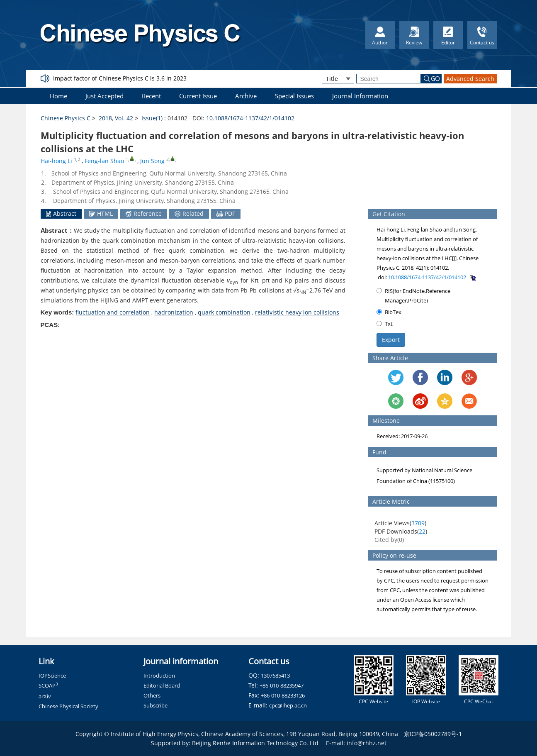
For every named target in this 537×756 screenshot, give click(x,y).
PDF (226, 213)
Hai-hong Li (56, 161)
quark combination (224, 312)
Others (152, 695)
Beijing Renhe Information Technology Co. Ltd (255, 743)
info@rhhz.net (367, 743)
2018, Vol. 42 (116, 118)
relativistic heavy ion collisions (297, 312)
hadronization (174, 312)
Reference (144, 213)
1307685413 (275, 676)
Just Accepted (104, 96)
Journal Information (360, 96)
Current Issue (198, 96)
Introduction (159, 676)
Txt (385, 324)
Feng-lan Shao (104, 161)
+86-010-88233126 (283, 695)
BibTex (389, 312)
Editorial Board (162, 685)
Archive (246, 96)
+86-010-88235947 (282, 685)
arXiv (45, 696)
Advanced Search (470, 79)
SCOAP (48, 685)
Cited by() (389, 540)
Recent (151, 96)
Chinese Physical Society (68, 706)
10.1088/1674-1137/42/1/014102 (250, 118)
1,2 (77, 159)
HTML (101, 213)
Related (189, 213)
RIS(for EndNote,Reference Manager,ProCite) (413, 296)
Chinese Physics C (66, 118)
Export (391, 340)
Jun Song (152, 161)
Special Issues (294, 96)
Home (58, 96)
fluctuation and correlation (113, 312)
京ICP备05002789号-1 (433, 734)
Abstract (61, 213)
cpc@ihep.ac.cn (288, 705)
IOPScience (52, 676)
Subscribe (156, 705)
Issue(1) (152, 118)
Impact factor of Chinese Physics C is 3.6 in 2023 (120, 78)
